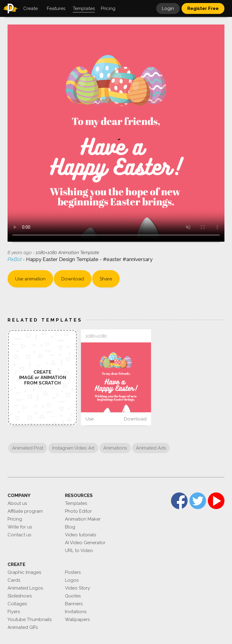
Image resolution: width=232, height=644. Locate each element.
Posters (73, 572)
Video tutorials (81, 535)
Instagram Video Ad (73, 448)
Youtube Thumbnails (30, 619)
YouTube (216, 501)
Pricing (15, 519)
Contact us (19, 535)
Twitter (198, 501)
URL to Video (79, 551)
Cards (14, 580)
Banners (74, 604)
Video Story (77, 588)
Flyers (14, 612)
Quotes (73, 596)
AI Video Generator (85, 543)
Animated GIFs (23, 627)
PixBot (15, 259)
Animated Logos (25, 588)
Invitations (76, 612)
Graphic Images (24, 572)
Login (168, 8)
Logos (72, 580)
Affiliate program (25, 511)
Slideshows (20, 596)
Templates (76, 503)
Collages (17, 604)
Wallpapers (77, 619)
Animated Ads (151, 448)
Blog (70, 527)
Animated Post (28, 448)
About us (17, 503)
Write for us (20, 527)
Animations (115, 448)
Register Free (203, 8)
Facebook (179, 501)
